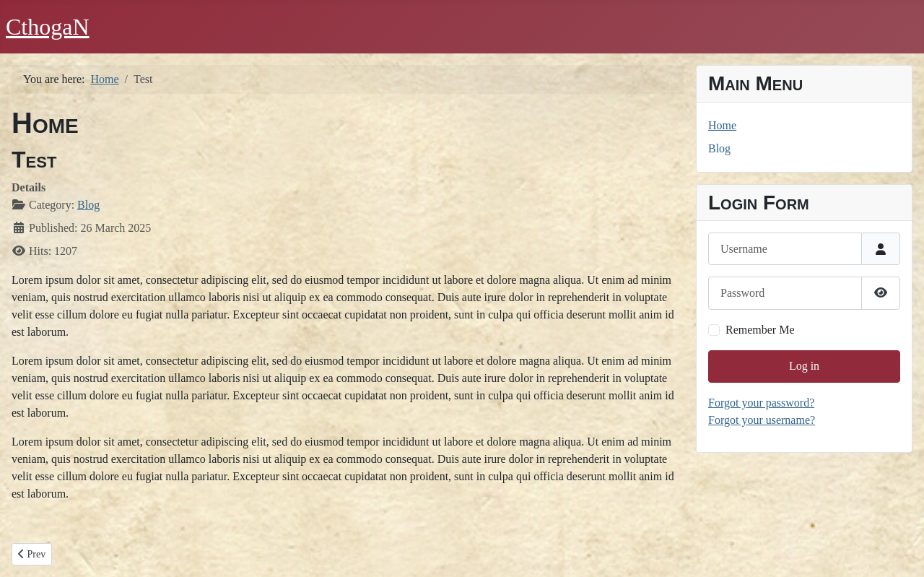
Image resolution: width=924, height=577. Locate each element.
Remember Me (760, 330)
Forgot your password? (761, 403)
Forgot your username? (762, 420)
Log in (804, 366)
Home (722, 125)
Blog (88, 205)
